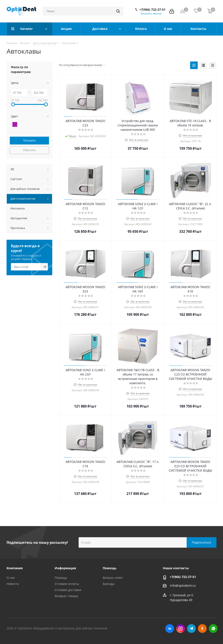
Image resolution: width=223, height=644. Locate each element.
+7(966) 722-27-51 (152, 10)
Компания (15, 568)
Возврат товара (66, 596)
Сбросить (29, 150)
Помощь (61, 578)
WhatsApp (213, 629)
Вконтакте (170, 629)
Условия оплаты (67, 584)
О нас (11, 578)
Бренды (109, 584)
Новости (13, 584)
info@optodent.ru (183, 585)
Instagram (181, 629)
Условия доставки (68, 590)
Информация (65, 568)
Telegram (191, 629)
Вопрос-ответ (113, 578)
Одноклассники (202, 629)
